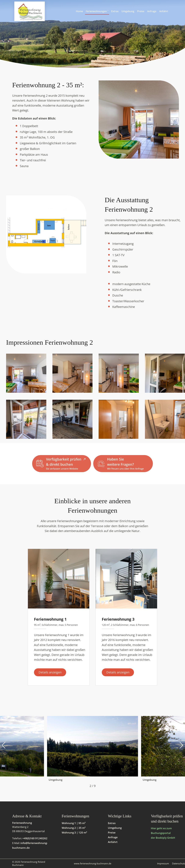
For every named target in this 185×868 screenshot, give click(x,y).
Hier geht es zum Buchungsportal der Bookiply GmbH (163, 833)
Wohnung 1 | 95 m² (74, 823)
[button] (4, 745)
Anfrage (113, 837)
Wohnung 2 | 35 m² (74, 828)
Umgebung (115, 828)
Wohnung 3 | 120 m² (74, 832)
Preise (112, 832)
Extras (112, 823)
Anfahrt (113, 842)
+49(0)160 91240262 (35, 838)
